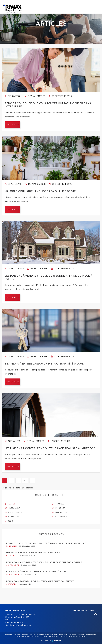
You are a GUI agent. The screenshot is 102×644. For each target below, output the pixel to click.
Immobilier (59, 508)
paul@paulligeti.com (22, 625)
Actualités (12, 441)
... (18, 481)
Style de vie (13, 184)
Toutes (10, 504)
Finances (58, 504)
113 (25, 481)
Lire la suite (12, 125)
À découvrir (12, 508)
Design (9, 521)
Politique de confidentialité (28, 637)
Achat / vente (14, 269)
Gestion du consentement (75, 637)
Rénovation (13, 96)
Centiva (57, 641)
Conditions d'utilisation (52, 637)
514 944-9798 (16, 623)
